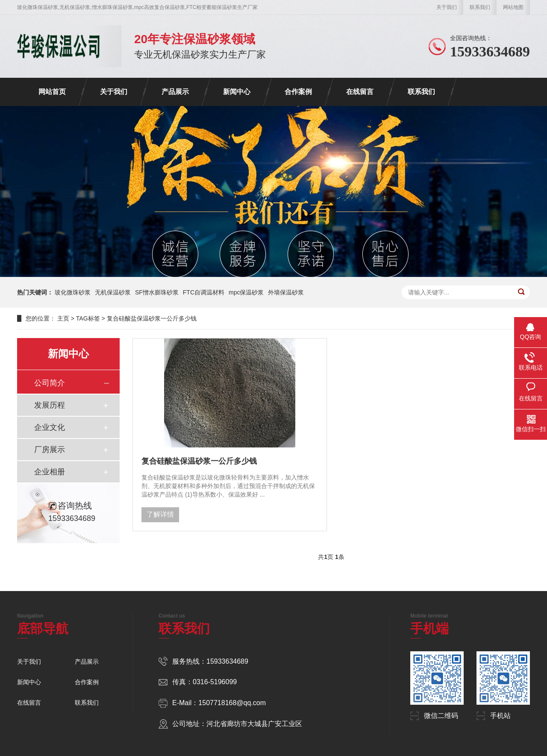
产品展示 (175, 92)
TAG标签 (88, 318)
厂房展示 (50, 450)
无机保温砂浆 (113, 292)
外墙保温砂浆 (286, 292)
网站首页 (52, 92)
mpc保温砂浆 (246, 292)
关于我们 (447, 7)
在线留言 (360, 92)
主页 (63, 318)
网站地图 (513, 7)
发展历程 (50, 405)
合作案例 (298, 92)
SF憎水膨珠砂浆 (157, 292)
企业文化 (50, 427)
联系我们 (480, 7)
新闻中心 (237, 92)
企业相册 (50, 472)
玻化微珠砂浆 (73, 292)
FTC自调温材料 (204, 292)
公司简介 (50, 383)
